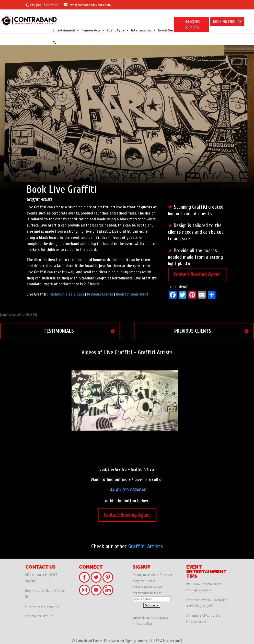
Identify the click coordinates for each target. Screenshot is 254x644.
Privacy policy (142, 623)
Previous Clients (100, 294)
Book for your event (132, 294)
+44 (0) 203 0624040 (127, 490)
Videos (79, 294)
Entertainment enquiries (43, 606)
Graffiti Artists (146, 546)
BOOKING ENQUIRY (227, 22)
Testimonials (60, 294)
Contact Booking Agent (197, 274)
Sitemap (159, 618)
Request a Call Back (39, 591)
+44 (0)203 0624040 (44, 5)
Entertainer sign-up (39, 616)
